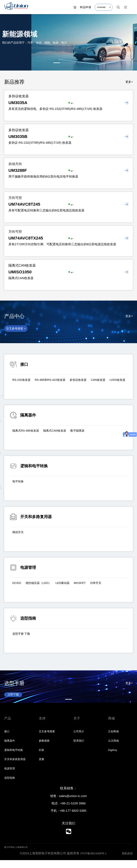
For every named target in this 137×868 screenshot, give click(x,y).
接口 (7, 739)
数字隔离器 (90, 433)
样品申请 (85, 7)
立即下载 (15, 698)
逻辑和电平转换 (15, 758)
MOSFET (92, 585)
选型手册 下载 (23, 636)
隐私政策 (127, 861)
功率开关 (111, 585)
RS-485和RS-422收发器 (57, 382)
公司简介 (80, 739)
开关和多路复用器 (17, 767)
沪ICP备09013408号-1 (93, 861)
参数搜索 (45, 748)
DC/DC (18, 585)
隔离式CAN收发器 (63, 433)
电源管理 (10, 776)
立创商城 (114, 739)
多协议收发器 (91, 382)
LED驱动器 (72, 585)
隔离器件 (10, 748)
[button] (57, 63)
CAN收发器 (114, 382)
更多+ (128, 82)
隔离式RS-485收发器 (28, 433)
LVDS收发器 (22, 390)
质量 (42, 767)
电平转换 (19, 484)
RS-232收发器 (23, 382)
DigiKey (113, 758)
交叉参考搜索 (48, 739)
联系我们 (80, 748)
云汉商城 (114, 748)
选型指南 (10, 786)
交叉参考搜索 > (18, 330)
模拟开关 (19, 535)
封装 (42, 758)
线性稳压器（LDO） (44, 585)
